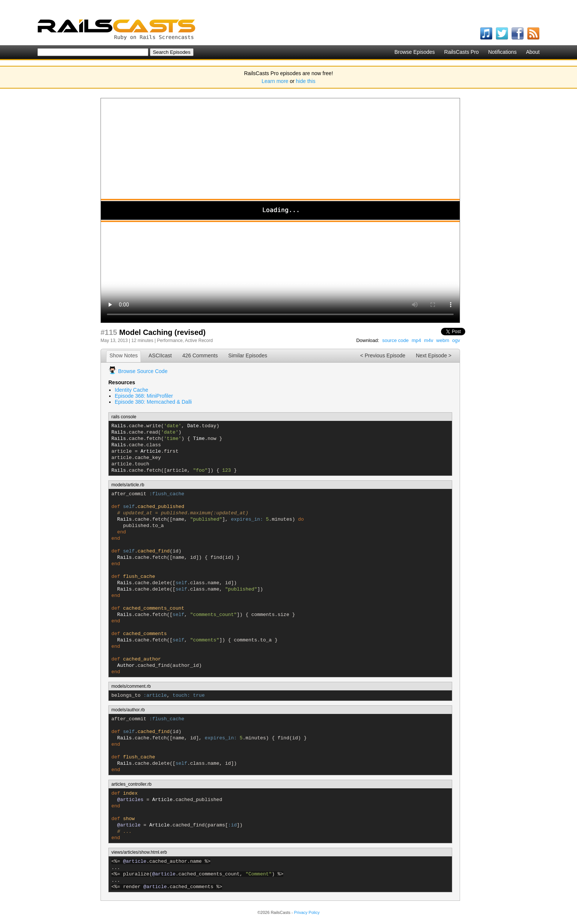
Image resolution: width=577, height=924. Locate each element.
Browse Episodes (414, 52)
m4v (429, 340)
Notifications (502, 52)
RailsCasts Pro (462, 52)
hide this (306, 81)
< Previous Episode (383, 355)
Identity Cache (132, 390)
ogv (456, 340)
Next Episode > (434, 355)
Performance (170, 341)
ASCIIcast (160, 355)
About (533, 52)
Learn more (275, 81)
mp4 (416, 340)
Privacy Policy (307, 912)
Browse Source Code (143, 371)
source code (396, 340)
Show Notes (124, 355)
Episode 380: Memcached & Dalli (153, 402)
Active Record (199, 341)
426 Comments (200, 355)
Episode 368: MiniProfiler (144, 396)
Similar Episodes (248, 355)
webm (443, 340)
